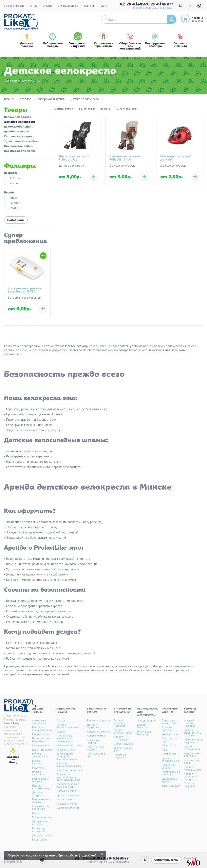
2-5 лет (11, 183)
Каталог (25, 99)
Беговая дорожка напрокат (119, 723)
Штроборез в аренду (170, 780)
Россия (11, 208)
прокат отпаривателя (192, 748)
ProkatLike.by (12, 723)
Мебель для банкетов (144, 733)
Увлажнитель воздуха (40, 823)
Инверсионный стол (123, 749)
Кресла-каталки (66, 750)
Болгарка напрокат (167, 729)
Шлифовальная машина (171, 773)
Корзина (197, 18)
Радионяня (39, 768)
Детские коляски (42, 835)
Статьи (104, 6)
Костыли (61, 721)
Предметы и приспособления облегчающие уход (68, 777)
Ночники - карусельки (39, 773)
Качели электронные (40, 755)
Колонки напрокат (143, 726)
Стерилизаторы (41, 745)
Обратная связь (166, 860)
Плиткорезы (169, 754)
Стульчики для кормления (41, 808)
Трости (61, 732)
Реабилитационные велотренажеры (68, 785)
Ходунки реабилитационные (68, 726)
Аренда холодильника (193, 768)
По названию (87, 109)
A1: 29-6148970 (135, 4)
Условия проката (14, 6)
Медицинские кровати (70, 770)
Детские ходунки (37, 794)
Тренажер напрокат (120, 756)
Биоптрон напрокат (68, 808)
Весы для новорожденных (42, 729)
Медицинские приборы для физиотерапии (65, 739)
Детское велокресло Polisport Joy (74, 158)
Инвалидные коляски (69, 745)
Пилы (165, 750)
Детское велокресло (20, 122)
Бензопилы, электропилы (169, 722)
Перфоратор (169, 745)
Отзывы (47, 6)
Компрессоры (170, 734)
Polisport (12, 203)
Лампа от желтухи (67, 799)
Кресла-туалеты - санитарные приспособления (66, 757)
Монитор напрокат (189, 785)
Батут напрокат (41, 840)
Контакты (90, 6)
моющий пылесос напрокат (189, 723)
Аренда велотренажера (123, 731)
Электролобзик (171, 786)
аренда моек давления (192, 755)
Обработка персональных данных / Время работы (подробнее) (52, 855)
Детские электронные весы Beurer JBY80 (25, 290)
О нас (34, 6)
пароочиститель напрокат (193, 741)
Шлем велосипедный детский (176, 158)
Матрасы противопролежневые (70, 765)
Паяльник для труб (170, 740)
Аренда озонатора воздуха (190, 777)
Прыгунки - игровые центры (42, 787)
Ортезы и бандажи (68, 795)
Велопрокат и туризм (50, 99)
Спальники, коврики (19, 137)
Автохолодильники (19, 127)
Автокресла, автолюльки (39, 722)
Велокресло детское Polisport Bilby (125, 158)
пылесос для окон (192, 761)
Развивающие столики (40, 801)
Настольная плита (19, 146)
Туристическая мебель (22, 141)
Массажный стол (66, 791)
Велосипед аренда (18, 117)
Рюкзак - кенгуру (42, 817)
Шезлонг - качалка (38, 762)
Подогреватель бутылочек (41, 740)
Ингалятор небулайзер (39, 830)
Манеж (36, 813)
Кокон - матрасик (42, 750)
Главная (9, 99)
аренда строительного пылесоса (193, 733)
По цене (105, 109)
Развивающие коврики (40, 780)
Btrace (11, 198)
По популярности (126, 109)
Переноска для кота (20, 151)
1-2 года (12, 178)
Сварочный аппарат (168, 766)
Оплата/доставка (68, 6)
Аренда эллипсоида (121, 738)
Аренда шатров (146, 721)
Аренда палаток (17, 132)
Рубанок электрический (170, 759)
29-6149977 (162, 4)
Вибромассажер (124, 744)
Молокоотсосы (41, 734)
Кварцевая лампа (67, 804)
